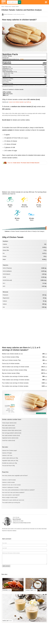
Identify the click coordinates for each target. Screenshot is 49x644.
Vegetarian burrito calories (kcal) (10, 438)
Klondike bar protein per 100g (10, 463)
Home (3, 7)
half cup (29, 102)
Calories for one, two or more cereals (11, 485)
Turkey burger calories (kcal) (9, 423)
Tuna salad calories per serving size (11, 503)
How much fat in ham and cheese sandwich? (13, 492)
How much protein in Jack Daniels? (11, 495)
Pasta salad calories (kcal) (9, 428)
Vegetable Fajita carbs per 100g (10, 461)
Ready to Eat (8, 7)
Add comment (6, 566)
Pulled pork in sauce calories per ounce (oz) (13, 500)
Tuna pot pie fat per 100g (8, 466)
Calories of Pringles (7, 453)
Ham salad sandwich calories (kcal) (11, 435)
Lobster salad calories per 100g (10, 458)
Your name (4, 543)
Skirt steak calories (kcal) (8, 425)
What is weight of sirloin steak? (10, 497)
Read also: (23, 163)
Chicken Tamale (15, 7)
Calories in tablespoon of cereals (10, 487)
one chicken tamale (18, 102)
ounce (11, 102)
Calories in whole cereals (8, 482)
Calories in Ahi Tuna (7, 455)
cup (25, 102)
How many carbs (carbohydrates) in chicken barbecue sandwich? (18, 490)
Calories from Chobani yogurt (9, 450)
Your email (4, 548)
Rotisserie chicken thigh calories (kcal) (12, 430)
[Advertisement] (12, 177)
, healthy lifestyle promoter (14, 14)
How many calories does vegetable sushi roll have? (15, 476)
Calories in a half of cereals (9, 480)
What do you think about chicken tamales (11, 553)
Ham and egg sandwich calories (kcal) (12, 433)
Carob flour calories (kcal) (9, 441)
